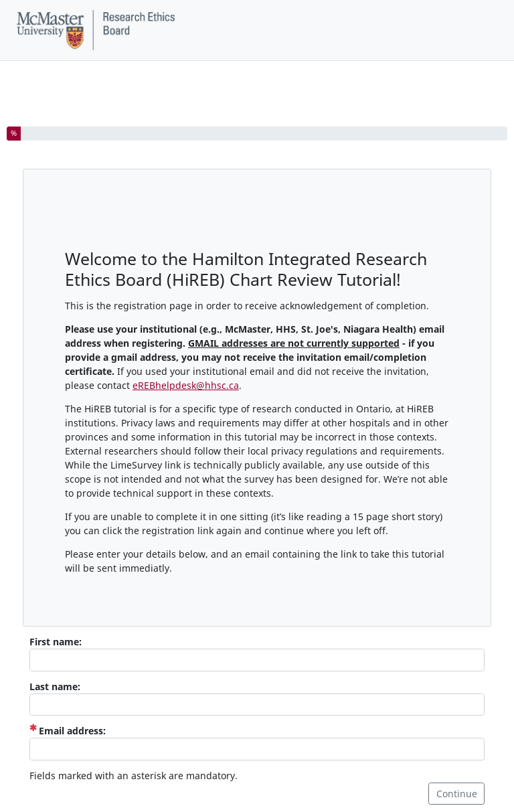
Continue (457, 794)
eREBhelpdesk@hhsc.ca (186, 385)
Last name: (55, 686)
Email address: (68, 730)
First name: (56, 642)
